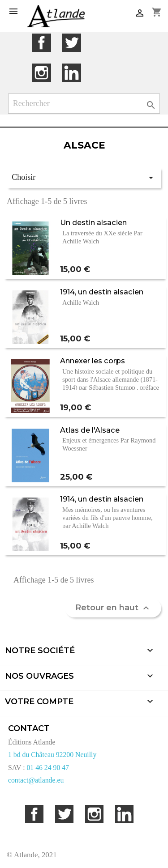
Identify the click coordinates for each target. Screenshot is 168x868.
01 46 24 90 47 (48, 768)
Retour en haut (113, 608)
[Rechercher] (84, 104)
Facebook (41, 43)
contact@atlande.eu (36, 780)
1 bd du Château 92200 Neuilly (52, 755)
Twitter (71, 43)
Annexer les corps (93, 361)
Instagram (41, 73)
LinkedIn (71, 73)
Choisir (84, 178)
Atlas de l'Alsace (90, 430)
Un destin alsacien (93, 222)
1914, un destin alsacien (102, 292)
